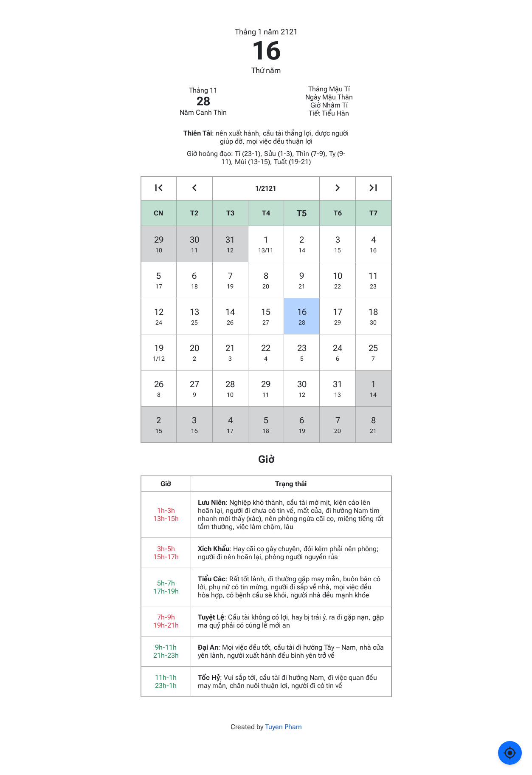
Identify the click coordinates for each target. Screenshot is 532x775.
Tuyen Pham (283, 727)
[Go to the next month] (337, 188)
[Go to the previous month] (194, 188)
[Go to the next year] (373, 188)
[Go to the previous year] (159, 188)
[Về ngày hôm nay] (510, 753)
